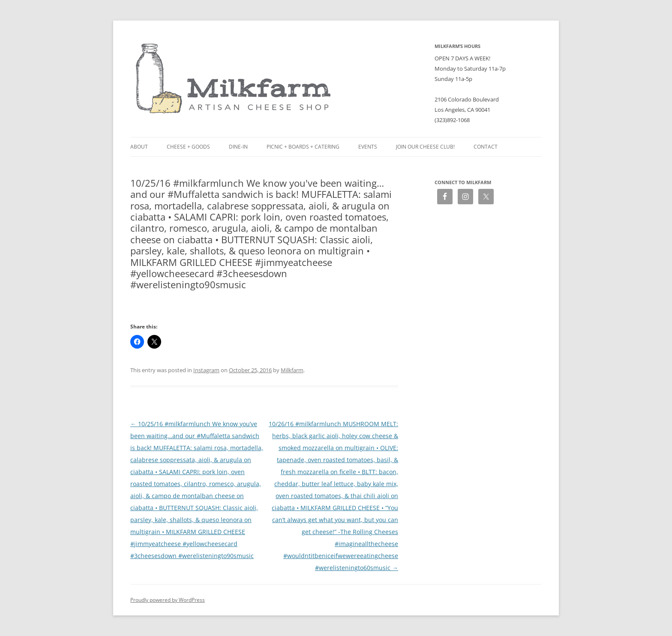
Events (368, 147)
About (139, 147)
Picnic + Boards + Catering (303, 147)
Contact (486, 147)
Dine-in (238, 147)
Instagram (206, 370)
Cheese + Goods (188, 147)
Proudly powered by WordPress (168, 600)
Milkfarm (292, 370)
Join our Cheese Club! (425, 147)
